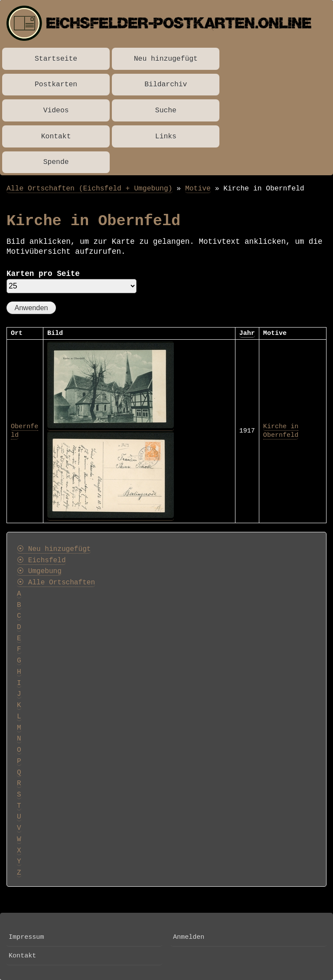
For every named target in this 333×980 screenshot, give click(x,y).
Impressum (26, 937)
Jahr (247, 333)
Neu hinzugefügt (166, 59)
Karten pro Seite (43, 274)
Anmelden (189, 937)
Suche (166, 110)
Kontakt (56, 136)
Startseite (56, 59)
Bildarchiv (166, 84)
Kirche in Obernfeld (281, 431)
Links (166, 136)
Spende (56, 162)
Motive (198, 188)
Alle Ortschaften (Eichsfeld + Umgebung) (90, 188)
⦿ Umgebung (39, 571)
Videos (56, 110)
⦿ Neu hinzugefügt (54, 549)
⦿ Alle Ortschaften (56, 583)
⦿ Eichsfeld (41, 560)
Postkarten (56, 84)
